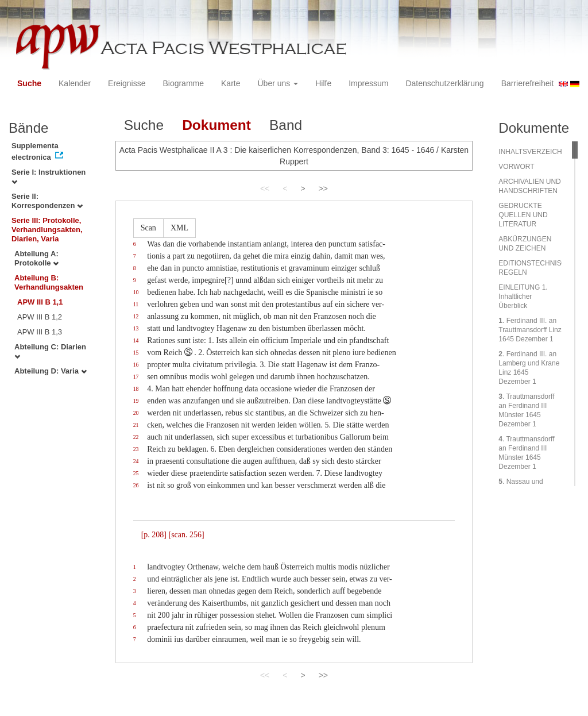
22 (136, 437)
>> (323, 188)
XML (179, 228)
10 (136, 292)
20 (136, 413)
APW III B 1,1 (40, 302)
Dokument (216, 125)
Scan (148, 228)
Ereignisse (127, 83)
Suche (29, 83)
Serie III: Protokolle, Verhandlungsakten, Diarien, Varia (47, 230)
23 (136, 449)
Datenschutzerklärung (444, 83)
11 (136, 304)
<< (265, 188)
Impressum (368, 83)
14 (136, 340)
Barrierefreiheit (528, 83)
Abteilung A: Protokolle (36, 258)
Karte (231, 83)
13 (136, 328)
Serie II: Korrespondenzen (47, 201)
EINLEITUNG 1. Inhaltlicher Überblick (523, 297)
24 (136, 461)
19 (136, 401)
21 (136, 425)
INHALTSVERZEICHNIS (536, 152)
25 (136, 473)
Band (286, 125)
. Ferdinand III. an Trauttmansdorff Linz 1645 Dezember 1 (530, 330)
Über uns (278, 83)
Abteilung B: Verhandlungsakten (49, 282)
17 (136, 377)
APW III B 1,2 (40, 317)
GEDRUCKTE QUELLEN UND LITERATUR (523, 215)
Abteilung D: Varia (51, 371)
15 (136, 353)
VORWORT (516, 167)
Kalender (75, 83)
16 (136, 365)
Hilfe (323, 83)
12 (136, 316)
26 (136, 485)
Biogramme (183, 83)
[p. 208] (154, 535)
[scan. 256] (186, 535)
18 (136, 389)
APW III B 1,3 (40, 332)
